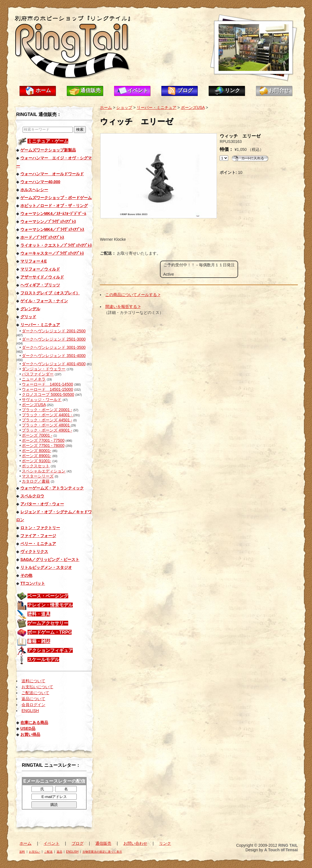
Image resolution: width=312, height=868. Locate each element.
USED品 (28, 728)
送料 (22, 852)
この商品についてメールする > (133, 295)
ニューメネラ (34, 379)
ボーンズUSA (34, 405)
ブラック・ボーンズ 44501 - (47, 420)
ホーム (43, 90)
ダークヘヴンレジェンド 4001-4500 (54, 364)
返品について (33, 699)
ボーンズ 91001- (36, 461)
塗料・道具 (39, 614)
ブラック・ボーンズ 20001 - (47, 410)
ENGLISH (30, 711)
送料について (33, 681)
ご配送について (35, 693)
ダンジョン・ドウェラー (44, 369)
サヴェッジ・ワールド (42, 400)
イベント (138, 90)
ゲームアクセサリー (48, 623)
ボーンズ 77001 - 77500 (43, 440)
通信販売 (91, 90)
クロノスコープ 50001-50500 (48, 394)
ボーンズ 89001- (36, 456)
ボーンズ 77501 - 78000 (43, 445)
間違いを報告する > (123, 307)
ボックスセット (36, 466)
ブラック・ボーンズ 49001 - (47, 430)
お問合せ (279, 90)
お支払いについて (37, 687)
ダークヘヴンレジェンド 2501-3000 (54, 339)
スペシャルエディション (44, 471)
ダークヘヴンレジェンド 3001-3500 (54, 347)
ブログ (185, 90)
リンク (232, 90)
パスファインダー (38, 374)
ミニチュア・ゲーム (48, 141)
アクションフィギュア (50, 650)
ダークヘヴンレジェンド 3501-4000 (54, 356)
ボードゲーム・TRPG (50, 632)
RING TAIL (288, 845)
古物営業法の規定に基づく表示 (102, 852)
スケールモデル (43, 659)
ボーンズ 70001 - (37, 435)
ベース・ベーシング (48, 596)
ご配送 (48, 852)
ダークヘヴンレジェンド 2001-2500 (54, 331)
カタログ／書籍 (36, 481)
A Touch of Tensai (281, 850)
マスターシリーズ (38, 476)
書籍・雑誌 (39, 641)
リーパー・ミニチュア (157, 107)
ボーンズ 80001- (36, 451)
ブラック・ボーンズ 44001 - (47, 415)
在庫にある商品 (34, 723)
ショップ (124, 107)
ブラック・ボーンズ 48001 (46, 425)
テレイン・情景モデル (50, 605)
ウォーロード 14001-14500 (47, 384)
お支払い (35, 852)
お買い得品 (30, 734)
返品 (59, 852)
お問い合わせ (135, 843)
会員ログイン (33, 705)
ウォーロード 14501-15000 (47, 389)
